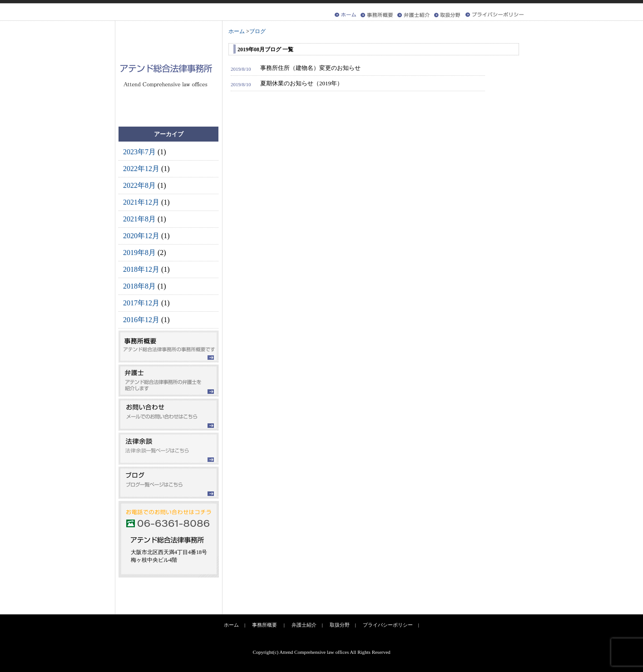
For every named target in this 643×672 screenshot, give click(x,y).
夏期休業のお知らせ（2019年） (302, 83)
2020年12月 (141, 236)
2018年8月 (139, 286)
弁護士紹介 (304, 625)
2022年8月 (139, 185)
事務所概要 (265, 625)
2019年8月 (139, 253)
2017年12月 (141, 303)
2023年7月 (139, 152)
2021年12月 (141, 202)
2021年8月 (139, 219)
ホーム (231, 625)
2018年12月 (141, 269)
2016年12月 (141, 320)
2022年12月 (141, 169)
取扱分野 (340, 625)
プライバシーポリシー (388, 625)
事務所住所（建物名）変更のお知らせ (310, 68)
